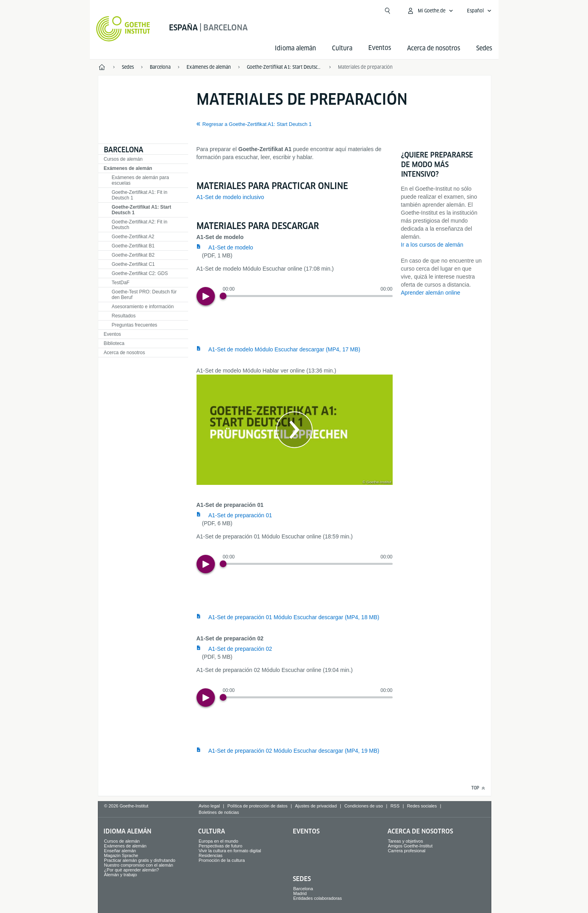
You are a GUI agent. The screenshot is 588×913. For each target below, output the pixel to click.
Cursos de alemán (123, 159)
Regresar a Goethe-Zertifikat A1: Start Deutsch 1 (257, 124)
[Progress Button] (223, 296)
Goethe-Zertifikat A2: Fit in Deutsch (140, 225)
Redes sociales (422, 806)
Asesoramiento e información (143, 307)
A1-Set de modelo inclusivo (230, 197)
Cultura (342, 48)
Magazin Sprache (121, 855)
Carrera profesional (407, 851)
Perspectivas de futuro (220, 846)
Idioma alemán (295, 48)
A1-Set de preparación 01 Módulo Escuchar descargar (294, 617)
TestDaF (121, 283)
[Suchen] (387, 11)
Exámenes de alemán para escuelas (140, 180)
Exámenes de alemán (128, 168)
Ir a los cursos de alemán (432, 245)
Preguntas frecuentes (135, 325)
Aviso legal (209, 806)
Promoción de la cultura (222, 860)
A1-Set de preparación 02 (240, 649)
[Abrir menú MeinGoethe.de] (430, 11)
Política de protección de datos (257, 806)
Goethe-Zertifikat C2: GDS (140, 273)
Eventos (112, 334)
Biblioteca (114, 343)
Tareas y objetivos (405, 841)
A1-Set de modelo (231, 247)
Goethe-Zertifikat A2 (133, 237)
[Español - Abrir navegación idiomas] (479, 11)
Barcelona (124, 150)
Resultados (124, 316)
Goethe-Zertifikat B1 (133, 246)
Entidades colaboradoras (318, 898)
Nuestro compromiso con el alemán (138, 865)
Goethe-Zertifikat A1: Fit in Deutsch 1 (140, 195)
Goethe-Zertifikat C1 (133, 264)
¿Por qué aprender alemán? (131, 870)
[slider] (308, 296)
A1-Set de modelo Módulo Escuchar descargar (285, 349)
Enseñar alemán (120, 851)
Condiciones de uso (364, 806)
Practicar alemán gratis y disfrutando (140, 860)
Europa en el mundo (218, 841)
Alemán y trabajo (120, 875)
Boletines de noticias (219, 812)
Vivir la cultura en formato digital (230, 851)
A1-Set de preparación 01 (240, 515)
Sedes (484, 48)
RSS (395, 806)
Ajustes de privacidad (316, 806)
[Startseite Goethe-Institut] (123, 29)
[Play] (206, 296)
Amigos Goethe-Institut (410, 846)
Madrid (300, 893)
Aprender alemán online (431, 293)
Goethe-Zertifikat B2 (133, 255)
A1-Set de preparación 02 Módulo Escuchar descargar (294, 751)
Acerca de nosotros (434, 48)
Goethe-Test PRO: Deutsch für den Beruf (144, 295)
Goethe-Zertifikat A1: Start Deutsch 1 (142, 210)
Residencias (211, 855)
